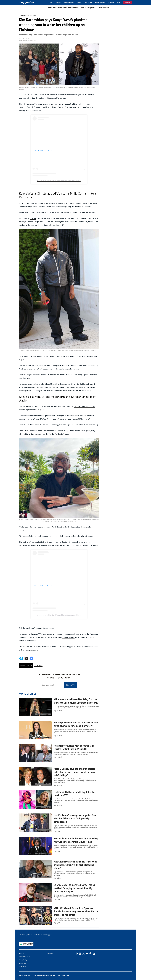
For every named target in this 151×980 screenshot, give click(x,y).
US (51, 3)
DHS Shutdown (104, 8)
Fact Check (88, 3)
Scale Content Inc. (38, 935)
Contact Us (50, 954)
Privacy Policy (23, 960)
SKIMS (25, 104)
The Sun (33, 218)
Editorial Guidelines (24, 957)
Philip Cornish (24, 203)
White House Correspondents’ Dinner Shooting (63, 8)
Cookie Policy (23, 963)
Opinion (111, 3)
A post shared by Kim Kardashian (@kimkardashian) (59, 180)
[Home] (27, 3)
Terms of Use (22, 966)
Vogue (35, 634)
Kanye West (51, 203)
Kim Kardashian (51, 95)
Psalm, (49, 107)
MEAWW (21, 935)
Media (119, 3)
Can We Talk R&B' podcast (85, 406)
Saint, (30, 107)
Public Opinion (100, 3)
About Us (22, 954)
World (79, 3)
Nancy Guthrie (92, 8)
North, (22, 107)
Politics (58, 3)
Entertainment (69, 3)
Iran (83, 8)
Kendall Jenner (68, 637)
